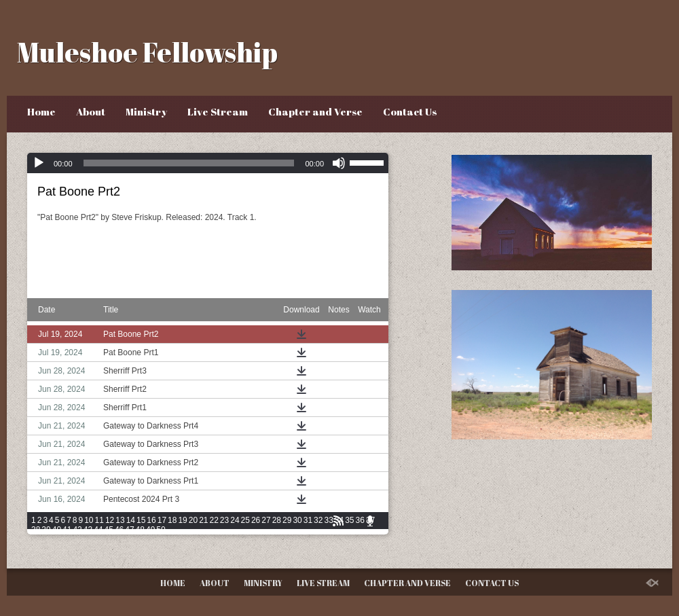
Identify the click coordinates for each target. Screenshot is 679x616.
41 (67, 530)
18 (172, 520)
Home (41, 111)
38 (36, 530)
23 (224, 520)
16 (151, 520)
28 (277, 520)
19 (182, 520)
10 (89, 520)
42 (77, 530)
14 (131, 520)
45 (109, 530)
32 (318, 520)
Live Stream (218, 111)
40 (57, 530)
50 (161, 530)
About (91, 111)
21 (203, 520)
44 (98, 530)
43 (88, 530)
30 (297, 520)
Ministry (146, 111)
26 (256, 520)
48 (140, 530)
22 (214, 520)
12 (110, 520)
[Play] (39, 163)
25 (245, 520)
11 (99, 520)
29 (287, 520)
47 (129, 530)
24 (235, 520)
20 (193, 520)
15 (141, 520)
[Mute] (339, 163)
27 (266, 520)
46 (119, 530)
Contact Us (410, 111)
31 (308, 520)
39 (46, 530)
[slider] (189, 163)
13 (120, 520)
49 (150, 530)
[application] (208, 163)
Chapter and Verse (315, 111)
